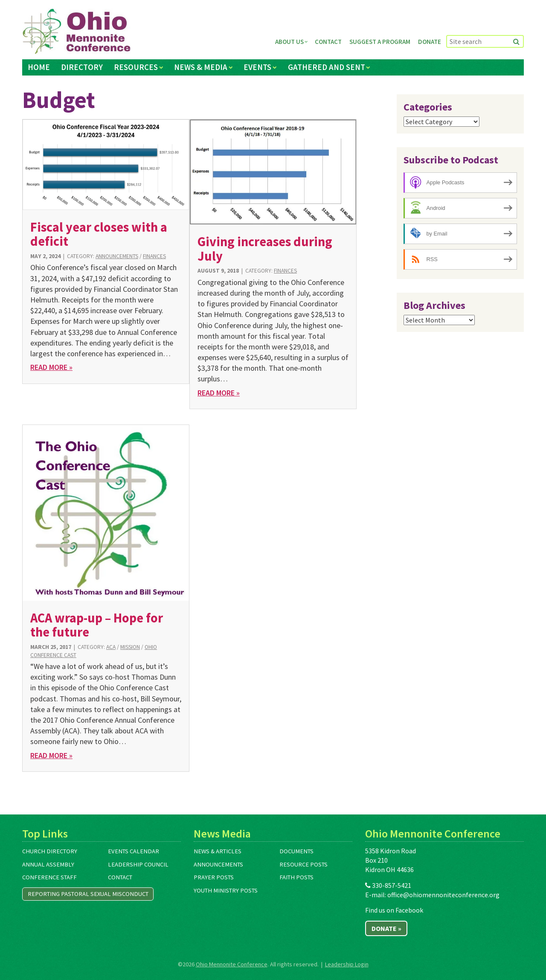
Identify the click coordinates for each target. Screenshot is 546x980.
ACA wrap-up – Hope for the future (97, 625)
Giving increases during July (265, 249)
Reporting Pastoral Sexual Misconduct (88, 894)
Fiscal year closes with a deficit (99, 234)
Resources (136, 67)
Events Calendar (134, 851)
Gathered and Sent (327, 67)
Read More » (51, 367)
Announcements (117, 256)
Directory (82, 67)
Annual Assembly (48, 864)
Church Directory (50, 851)
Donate (430, 42)
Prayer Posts (214, 877)
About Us (289, 42)
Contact (328, 42)
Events (257, 67)
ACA (111, 647)
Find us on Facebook (394, 910)
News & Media (201, 67)
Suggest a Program (380, 42)
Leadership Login (347, 964)
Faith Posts (296, 877)
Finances (154, 256)
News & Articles (218, 851)
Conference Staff (49, 877)
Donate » (386, 928)
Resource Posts (303, 864)
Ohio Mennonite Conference (232, 964)
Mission (130, 647)
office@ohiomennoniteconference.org (443, 895)
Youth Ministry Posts (226, 890)
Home (39, 67)
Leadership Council (138, 864)
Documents (296, 851)
